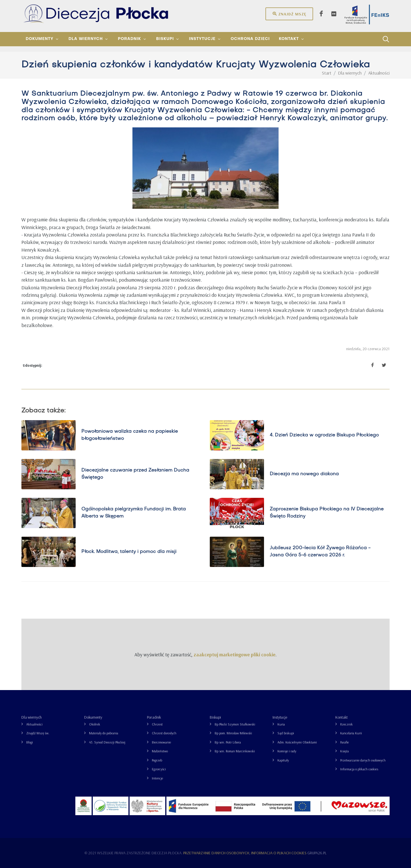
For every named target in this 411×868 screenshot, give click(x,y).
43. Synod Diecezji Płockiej (107, 742)
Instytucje (280, 717)
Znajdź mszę (289, 14)
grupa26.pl (317, 853)
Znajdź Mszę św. (38, 733)
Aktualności (34, 724)
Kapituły (283, 760)
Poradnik (154, 717)
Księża (344, 751)
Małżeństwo (160, 751)
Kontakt (342, 717)
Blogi (30, 742)
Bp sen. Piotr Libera (228, 742)
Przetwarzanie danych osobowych (363, 760)
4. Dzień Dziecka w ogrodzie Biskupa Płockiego (324, 435)
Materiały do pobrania (104, 733)
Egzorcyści (159, 769)
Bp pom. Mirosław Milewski (233, 733)
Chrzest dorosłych (164, 733)
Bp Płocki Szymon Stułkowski (235, 724)
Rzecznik (346, 724)
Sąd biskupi (286, 733)
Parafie (344, 742)
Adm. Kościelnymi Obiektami (297, 742)
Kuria (281, 724)
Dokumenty (93, 717)
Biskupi (215, 717)
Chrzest (157, 724)
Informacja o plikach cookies (359, 769)
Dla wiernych (32, 717)
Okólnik (95, 724)
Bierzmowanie (161, 742)
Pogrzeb (157, 760)
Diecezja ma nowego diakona (304, 474)
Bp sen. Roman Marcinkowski (235, 751)
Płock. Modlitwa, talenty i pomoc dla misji (129, 552)
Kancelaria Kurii (351, 733)
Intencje (157, 778)
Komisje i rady (287, 751)
